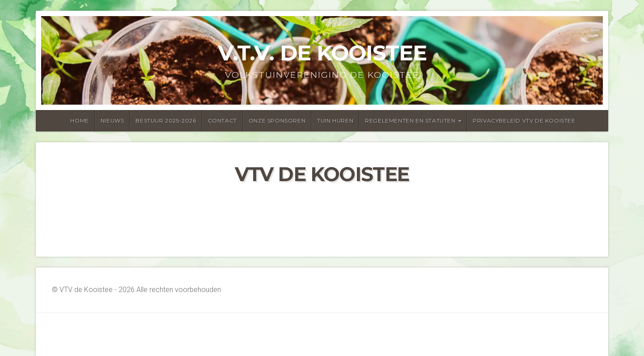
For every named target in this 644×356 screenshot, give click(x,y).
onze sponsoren (277, 121)
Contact (222, 121)
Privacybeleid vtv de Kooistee (524, 121)
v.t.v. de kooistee (322, 53)
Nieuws (112, 121)
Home (79, 121)
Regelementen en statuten (410, 121)
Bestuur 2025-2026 (166, 121)
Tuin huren (335, 121)
